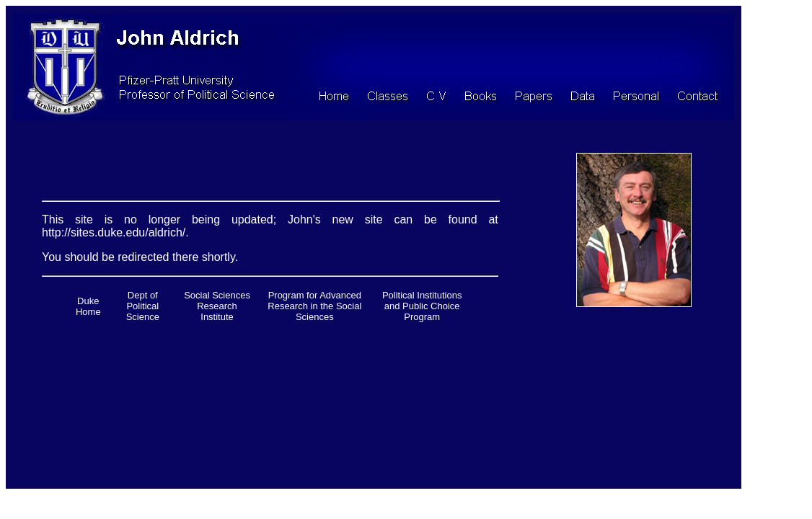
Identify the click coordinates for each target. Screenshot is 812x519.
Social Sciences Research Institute (217, 306)
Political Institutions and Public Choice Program (422, 306)
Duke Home (88, 306)
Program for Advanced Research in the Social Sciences (314, 306)
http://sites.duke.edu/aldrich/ (114, 232)
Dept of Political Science (143, 306)
